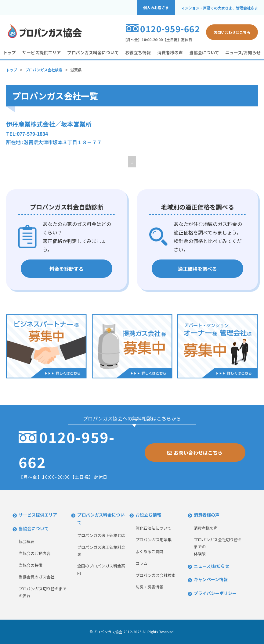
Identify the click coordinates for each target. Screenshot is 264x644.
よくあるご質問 (149, 551)
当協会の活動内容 (34, 553)
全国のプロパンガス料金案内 (101, 569)
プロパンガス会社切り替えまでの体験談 (218, 547)
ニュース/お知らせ (243, 52)
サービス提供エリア (42, 52)
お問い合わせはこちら (232, 32)
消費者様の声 (170, 52)
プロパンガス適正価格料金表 (101, 551)
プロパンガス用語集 (154, 540)
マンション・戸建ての (219, 8)
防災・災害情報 (149, 587)
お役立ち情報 (138, 52)
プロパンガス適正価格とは (101, 535)
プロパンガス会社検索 (44, 70)
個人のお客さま (156, 8)
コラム (141, 563)
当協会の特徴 (31, 565)
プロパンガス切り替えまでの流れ (43, 592)
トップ (9, 52)
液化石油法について (153, 528)
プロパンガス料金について (93, 52)
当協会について (204, 52)
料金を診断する (67, 269)
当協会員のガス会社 (36, 577)
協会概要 (27, 541)
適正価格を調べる (197, 269)
